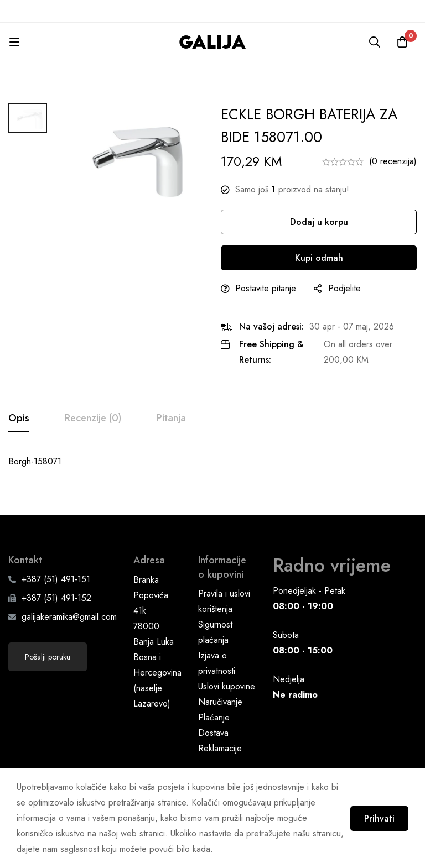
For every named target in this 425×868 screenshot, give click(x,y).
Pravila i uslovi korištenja (224, 601)
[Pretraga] (375, 42)
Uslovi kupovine (227, 686)
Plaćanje (214, 717)
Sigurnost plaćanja (215, 632)
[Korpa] (402, 42)
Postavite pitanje (266, 288)
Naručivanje (220, 701)
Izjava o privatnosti (217, 663)
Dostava (213, 732)
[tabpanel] (212, 462)
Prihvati (379, 819)
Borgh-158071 (35, 461)
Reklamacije (220, 748)
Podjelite (344, 288)
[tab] (19, 419)
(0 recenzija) (393, 161)
